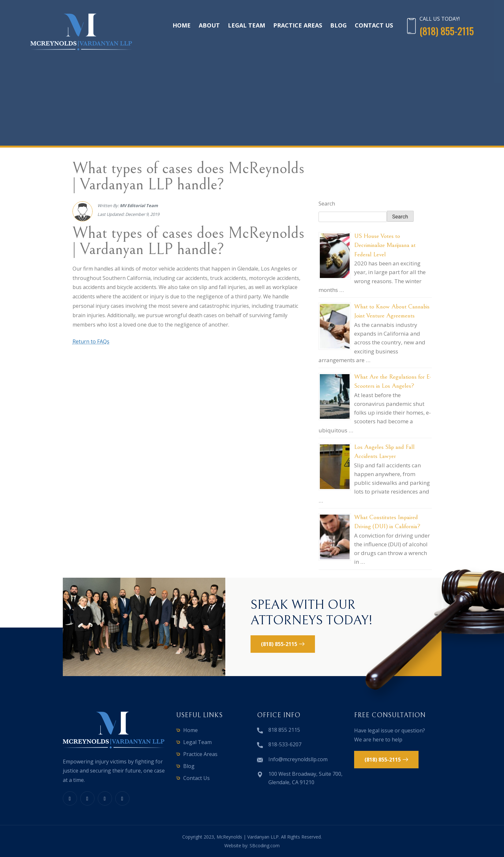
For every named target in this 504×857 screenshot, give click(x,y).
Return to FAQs (91, 341)
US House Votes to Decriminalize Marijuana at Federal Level (385, 245)
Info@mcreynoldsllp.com (298, 759)
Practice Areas (298, 25)
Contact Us (374, 25)
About (209, 25)
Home (182, 25)
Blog (338, 25)
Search (327, 204)
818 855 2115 (284, 730)
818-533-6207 (285, 744)
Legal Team (246, 25)
